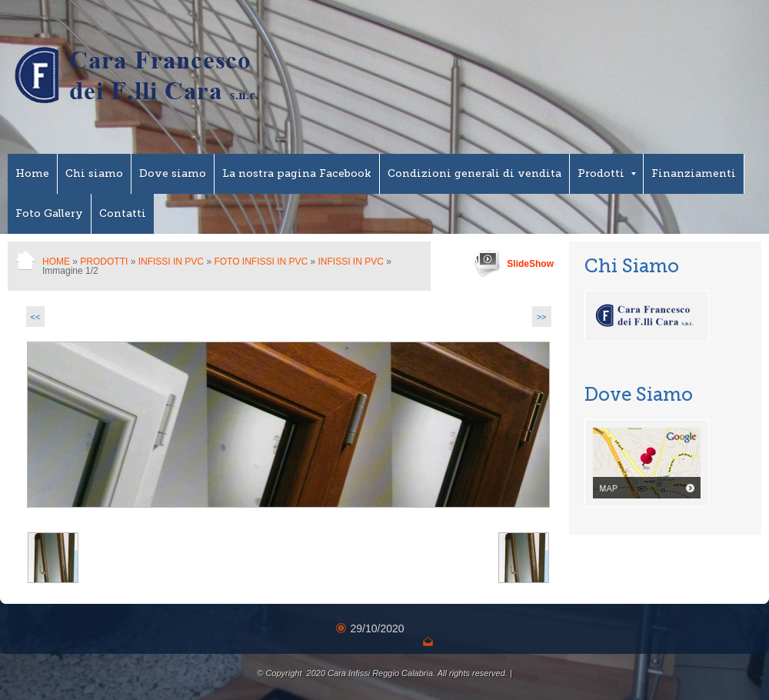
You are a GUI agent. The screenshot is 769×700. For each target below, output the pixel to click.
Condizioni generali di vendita (474, 173)
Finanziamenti (694, 173)
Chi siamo (94, 173)
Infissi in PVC (171, 262)
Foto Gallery (49, 213)
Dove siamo (173, 173)
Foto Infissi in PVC (261, 262)
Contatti (123, 213)
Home (32, 173)
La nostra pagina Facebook (297, 173)
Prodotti (607, 173)
